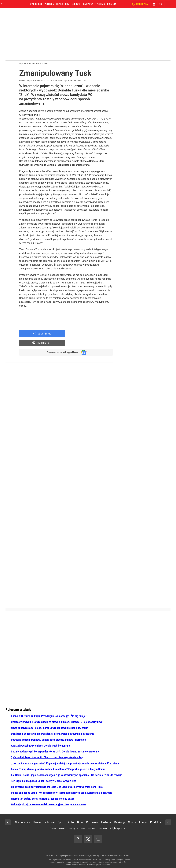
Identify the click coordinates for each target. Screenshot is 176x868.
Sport (61, 822)
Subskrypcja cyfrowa (77, 828)
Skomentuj (92, 334)
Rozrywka (88, 4)
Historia (106, 822)
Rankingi (119, 822)
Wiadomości (36, 4)
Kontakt (62, 828)
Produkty (156, 822)
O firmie (53, 828)
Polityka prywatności (118, 828)
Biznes (59, 4)
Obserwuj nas (62, 343)
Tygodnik (100, 4)
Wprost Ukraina (137, 822)
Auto (71, 822)
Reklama (92, 828)
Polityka (49, 4)
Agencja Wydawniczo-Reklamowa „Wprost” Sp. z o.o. (82, 856)
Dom (67, 4)
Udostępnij (44, 334)
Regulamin (103, 828)
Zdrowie (76, 4)
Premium (112, 4)
